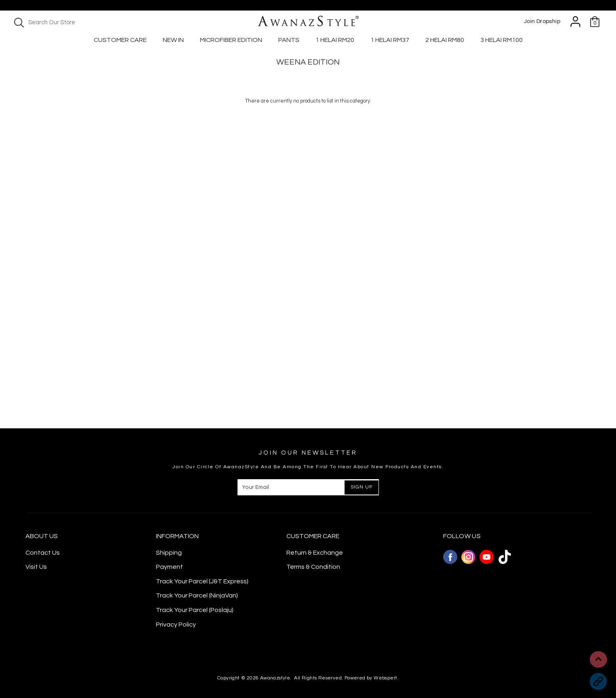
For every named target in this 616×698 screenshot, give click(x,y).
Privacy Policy (176, 625)
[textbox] (81, 22)
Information (177, 536)
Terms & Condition (313, 567)
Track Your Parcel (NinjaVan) (197, 595)
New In (173, 40)
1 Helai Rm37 (390, 40)
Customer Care (120, 40)
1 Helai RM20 (335, 40)
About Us (42, 536)
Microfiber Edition (231, 40)
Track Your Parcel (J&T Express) (202, 581)
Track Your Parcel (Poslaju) (195, 610)
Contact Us (43, 553)
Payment (169, 567)
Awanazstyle (275, 678)
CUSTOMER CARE (313, 536)
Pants (289, 40)
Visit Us (36, 567)
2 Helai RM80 (445, 40)
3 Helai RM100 (501, 40)
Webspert (385, 678)
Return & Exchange (315, 553)
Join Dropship (542, 21)
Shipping (169, 553)
